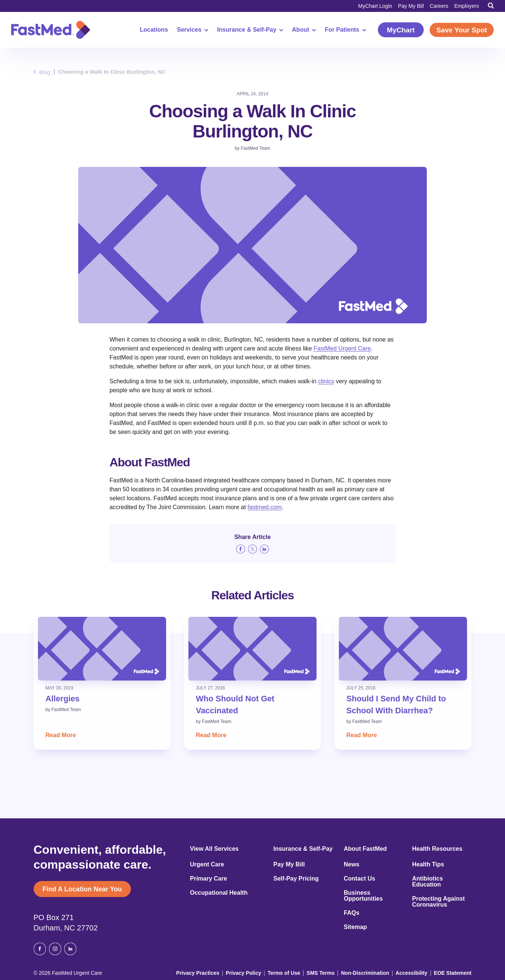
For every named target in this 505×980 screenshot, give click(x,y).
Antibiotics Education (428, 882)
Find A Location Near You (87, 890)
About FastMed (365, 849)
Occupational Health (219, 893)
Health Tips (428, 865)
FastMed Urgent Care (342, 348)
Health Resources (437, 849)
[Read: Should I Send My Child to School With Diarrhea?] (403, 649)
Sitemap (355, 927)
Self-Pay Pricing (296, 879)
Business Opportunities (363, 896)
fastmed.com (265, 507)
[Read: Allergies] (102, 649)
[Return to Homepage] (51, 30)
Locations (150, 30)
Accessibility (415, 971)
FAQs (352, 913)
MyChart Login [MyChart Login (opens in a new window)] (375, 6)
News (352, 865)
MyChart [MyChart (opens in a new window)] (396, 30)
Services (188, 30)
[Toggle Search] (491, 6)
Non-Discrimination (372, 971)
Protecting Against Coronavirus (439, 902)
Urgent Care (207, 865)
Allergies (64, 698)
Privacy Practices (214, 971)
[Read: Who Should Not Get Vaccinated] (252, 649)
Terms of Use (295, 971)
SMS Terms (330, 971)
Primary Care (209, 879)
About (300, 30)
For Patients (341, 30)
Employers (467, 6)
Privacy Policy (257, 971)
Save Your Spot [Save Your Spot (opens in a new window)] (460, 30)
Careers (439, 6)
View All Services (214, 849)
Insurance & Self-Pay (246, 30)
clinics (326, 381)
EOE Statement (453, 971)
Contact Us (359, 879)
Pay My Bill (411, 6)
